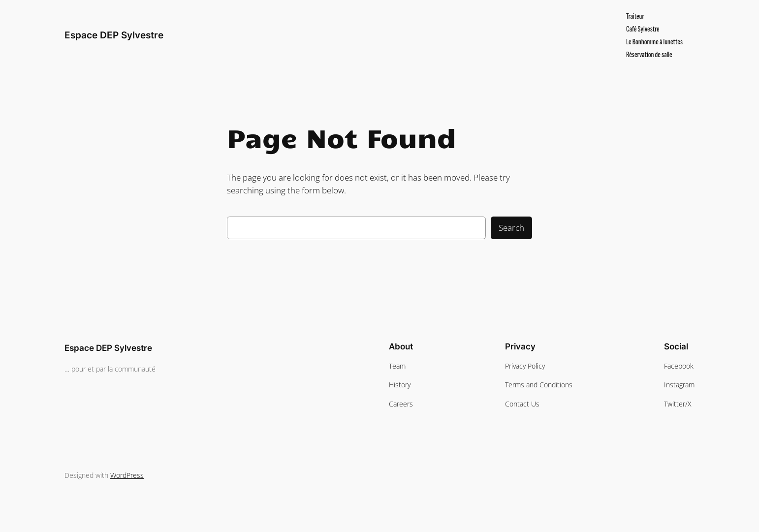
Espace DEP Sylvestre (114, 35)
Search (511, 228)
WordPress (127, 475)
